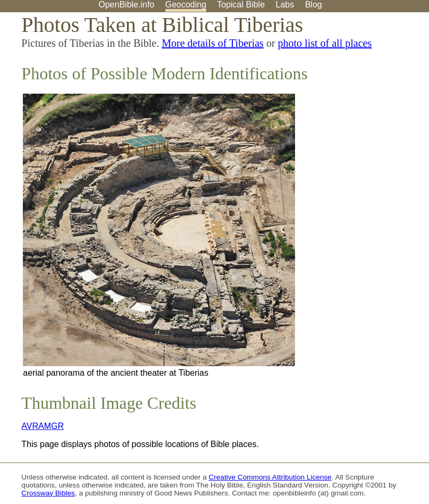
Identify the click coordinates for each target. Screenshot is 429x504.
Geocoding (186, 5)
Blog (314, 5)
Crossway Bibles (48, 493)
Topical (241, 5)
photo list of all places (325, 43)
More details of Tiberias (213, 43)
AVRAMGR (43, 426)
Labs (285, 5)
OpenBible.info (126, 5)
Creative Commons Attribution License (270, 477)
